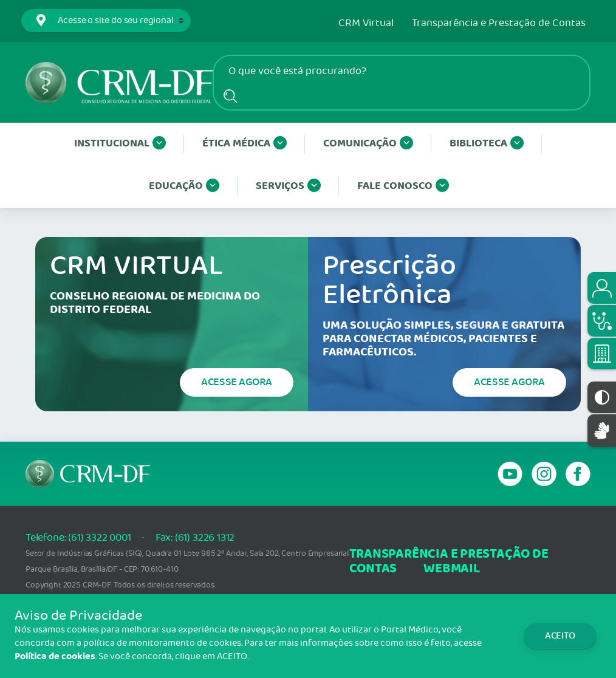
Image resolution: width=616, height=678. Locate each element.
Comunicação (368, 144)
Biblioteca (487, 144)
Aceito (560, 636)
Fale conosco (403, 187)
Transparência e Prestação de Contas (499, 24)
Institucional (120, 144)
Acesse (237, 382)
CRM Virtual (366, 24)
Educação (184, 187)
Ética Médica (245, 144)
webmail (451, 569)
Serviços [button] (288, 187)
